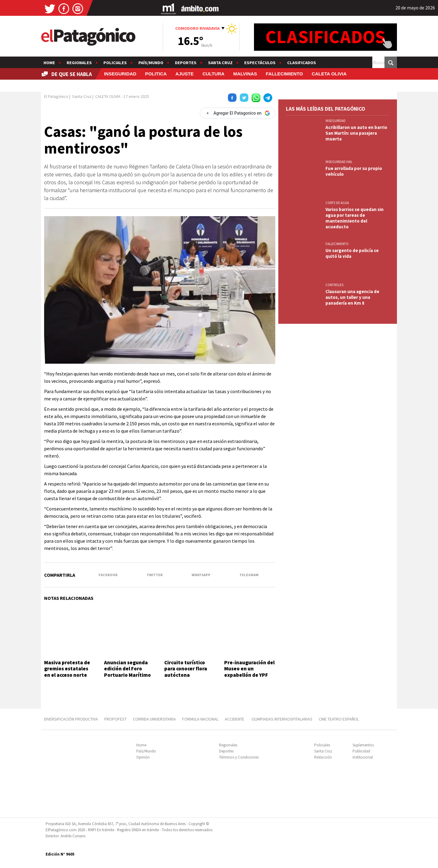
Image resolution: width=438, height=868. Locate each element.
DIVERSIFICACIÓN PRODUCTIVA (71, 719)
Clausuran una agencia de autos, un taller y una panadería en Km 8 (352, 297)
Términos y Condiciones (239, 757)
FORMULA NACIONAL (200, 719)
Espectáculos (260, 63)
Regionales (79, 63)
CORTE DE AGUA (337, 203)
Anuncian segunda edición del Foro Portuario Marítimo (127, 669)
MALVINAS (245, 74)
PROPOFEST (115, 719)
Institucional (363, 757)
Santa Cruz (220, 63)
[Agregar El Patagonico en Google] (238, 113)
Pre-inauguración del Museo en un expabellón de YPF (249, 669)
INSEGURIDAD (120, 74)
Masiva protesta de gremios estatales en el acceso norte (67, 669)
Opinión (143, 757)
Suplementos (363, 745)
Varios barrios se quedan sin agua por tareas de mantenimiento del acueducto (355, 218)
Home (49, 63)
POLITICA (156, 74)
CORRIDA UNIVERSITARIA (154, 719)
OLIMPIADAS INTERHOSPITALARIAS (282, 719)
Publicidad (361, 751)
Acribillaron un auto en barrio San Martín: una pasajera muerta (356, 133)
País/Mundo (151, 63)
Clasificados (302, 63)
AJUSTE (185, 74)
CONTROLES (334, 285)
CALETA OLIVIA (329, 74)
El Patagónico (56, 96)
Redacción (323, 757)
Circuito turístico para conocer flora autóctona (186, 669)
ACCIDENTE (235, 719)
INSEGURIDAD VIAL (339, 162)
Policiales (115, 63)
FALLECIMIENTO (284, 74)
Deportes (186, 63)
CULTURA (214, 74)
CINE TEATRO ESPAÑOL (339, 719)
